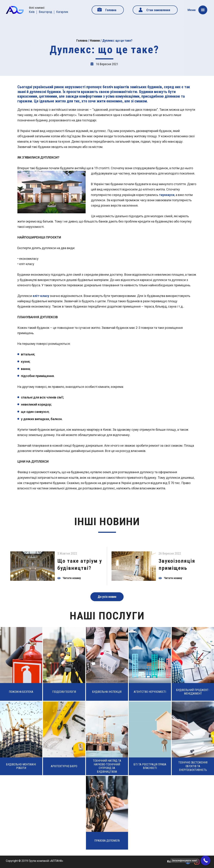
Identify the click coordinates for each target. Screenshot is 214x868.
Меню (197, 10)
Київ (32, 12)
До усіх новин (107, 597)
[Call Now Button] (206, 860)
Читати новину (72, 578)
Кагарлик (62, 12)
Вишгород (45, 12)
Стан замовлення (158, 10)
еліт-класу (41, 296)
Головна (111, 10)
